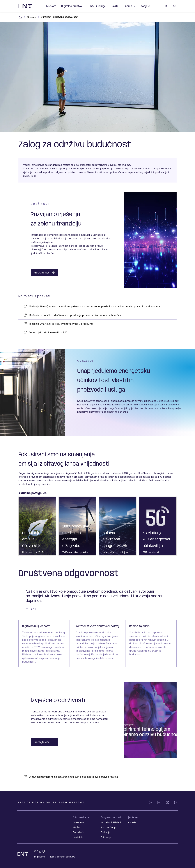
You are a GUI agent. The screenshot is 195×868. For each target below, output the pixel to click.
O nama (129, 6)
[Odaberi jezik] (167, 6)
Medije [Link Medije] (76, 827)
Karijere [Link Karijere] (145, 6)
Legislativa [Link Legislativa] (39, 857)
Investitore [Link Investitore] (78, 822)
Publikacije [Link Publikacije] (106, 837)
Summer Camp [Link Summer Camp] (108, 827)
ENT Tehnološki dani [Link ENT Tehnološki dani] (111, 822)
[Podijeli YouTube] (167, 802)
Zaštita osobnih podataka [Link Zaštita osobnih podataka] (62, 857)
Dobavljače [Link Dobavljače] (78, 832)
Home (20, 17)
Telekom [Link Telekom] (51, 6)
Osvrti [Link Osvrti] (114, 6)
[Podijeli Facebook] (150, 802)
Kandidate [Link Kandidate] (78, 837)
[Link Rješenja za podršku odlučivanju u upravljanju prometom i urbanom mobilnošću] (98, 315)
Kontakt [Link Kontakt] (132, 822)
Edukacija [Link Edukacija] (105, 832)
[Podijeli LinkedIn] (159, 802)
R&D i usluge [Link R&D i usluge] (98, 6)
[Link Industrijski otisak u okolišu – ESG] (98, 333)
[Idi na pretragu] (175, 6)
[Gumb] (44, 273)
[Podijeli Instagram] (176, 802)
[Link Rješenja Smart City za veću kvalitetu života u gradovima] (98, 324)
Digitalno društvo (73, 6)
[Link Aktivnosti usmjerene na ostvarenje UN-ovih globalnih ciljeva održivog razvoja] (98, 777)
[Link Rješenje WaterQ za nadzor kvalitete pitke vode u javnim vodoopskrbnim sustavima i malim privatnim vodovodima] (98, 306)
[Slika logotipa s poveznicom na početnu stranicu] (25, 6)
